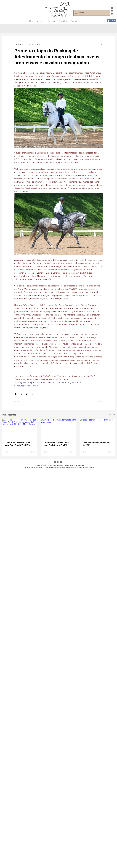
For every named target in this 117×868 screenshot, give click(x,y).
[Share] (111, 20)
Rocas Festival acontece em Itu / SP (96, 444)
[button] (112, 25)
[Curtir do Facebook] (112, 17)
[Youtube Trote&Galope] (112, 14)
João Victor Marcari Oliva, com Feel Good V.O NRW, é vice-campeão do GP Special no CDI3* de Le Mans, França (19, 444)
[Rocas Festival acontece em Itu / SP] (97, 429)
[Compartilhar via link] (33, 394)
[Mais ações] (101, 44)
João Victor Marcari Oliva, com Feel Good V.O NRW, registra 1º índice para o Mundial (57, 444)
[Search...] (91, 13)
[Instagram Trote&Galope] (112, 11)
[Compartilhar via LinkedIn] (27, 394)
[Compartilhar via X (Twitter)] (21, 394)
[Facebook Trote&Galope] (112, 8)
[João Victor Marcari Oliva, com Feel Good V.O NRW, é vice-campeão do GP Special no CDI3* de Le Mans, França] (20, 429)
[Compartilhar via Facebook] (15, 394)
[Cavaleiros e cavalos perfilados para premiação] (59, 429)
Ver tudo (112, 415)
